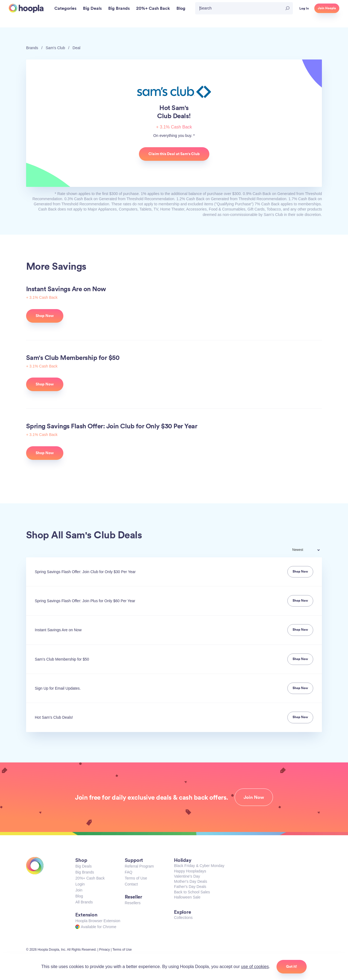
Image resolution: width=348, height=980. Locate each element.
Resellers (133, 903)
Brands (32, 48)
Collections (183, 918)
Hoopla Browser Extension (98, 921)
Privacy (105, 950)
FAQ (129, 872)
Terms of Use (136, 878)
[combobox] (310, 550)
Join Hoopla (327, 8)
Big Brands (85, 872)
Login (80, 884)
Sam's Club (55, 48)
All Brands (84, 902)
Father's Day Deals (190, 887)
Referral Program (139, 866)
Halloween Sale (187, 897)
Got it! (292, 966)
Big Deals (83, 866)
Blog (79, 896)
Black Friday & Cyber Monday (199, 866)
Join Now (254, 797)
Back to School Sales (192, 892)
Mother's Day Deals (191, 881)
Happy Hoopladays (190, 871)
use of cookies (255, 967)
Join (79, 890)
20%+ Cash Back (90, 878)
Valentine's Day (187, 876)
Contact (131, 884)
